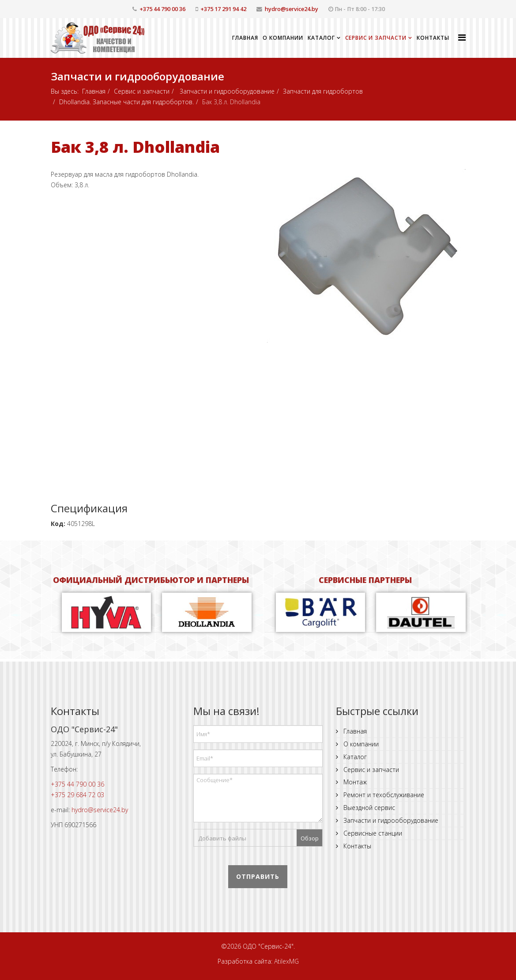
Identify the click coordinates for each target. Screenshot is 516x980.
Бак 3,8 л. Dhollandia (135, 147)
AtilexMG (286, 961)
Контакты (433, 38)
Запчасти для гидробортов (323, 91)
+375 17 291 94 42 (223, 9)
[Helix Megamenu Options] (462, 37)
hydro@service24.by (292, 9)
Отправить (258, 876)
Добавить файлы (222, 838)
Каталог (321, 38)
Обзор (310, 838)
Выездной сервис (368, 808)
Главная (245, 38)
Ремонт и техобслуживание (383, 795)
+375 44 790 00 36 (162, 9)
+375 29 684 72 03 (77, 795)
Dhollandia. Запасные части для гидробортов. (126, 102)
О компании (283, 38)
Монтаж (354, 782)
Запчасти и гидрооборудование (226, 91)
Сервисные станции (372, 833)
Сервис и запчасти (376, 38)
